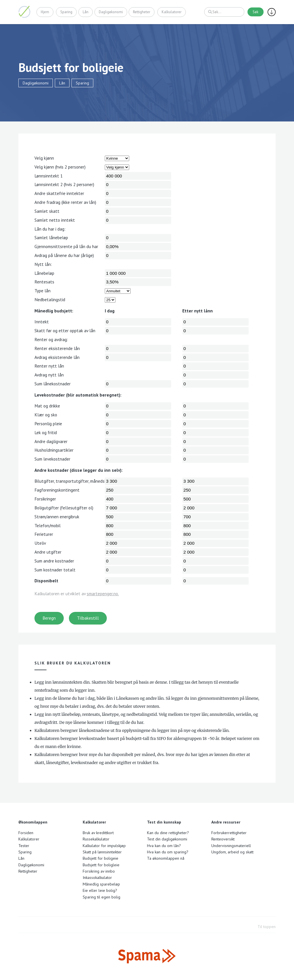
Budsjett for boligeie (100, 858)
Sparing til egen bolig (101, 897)
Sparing (67, 12)
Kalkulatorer (172, 12)
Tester (24, 846)
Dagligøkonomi (111, 12)
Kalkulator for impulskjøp (104, 846)
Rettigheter (142, 12)
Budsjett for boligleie (101, 865)
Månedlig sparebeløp (101, 884)
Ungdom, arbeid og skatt (232, 852)
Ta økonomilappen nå (166, 858)
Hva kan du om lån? (164, 846)
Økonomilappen (24, 12)
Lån (86, 12)
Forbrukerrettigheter (229, 833)
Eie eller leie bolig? (100, 890)
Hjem (45, 12)
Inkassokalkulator (97, 877)
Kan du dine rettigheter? (168, 833)
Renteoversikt (223, 839)
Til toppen (267, 927)
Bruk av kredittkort (98, 833)
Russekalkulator (96, 839)
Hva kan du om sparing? (168, 852)
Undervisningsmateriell (231, 846)
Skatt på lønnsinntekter (102, 852)
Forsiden (26, 833)
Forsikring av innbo (99, 871)
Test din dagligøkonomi (167, 839)
